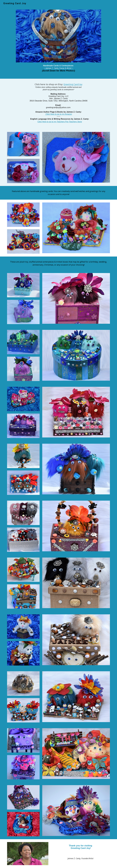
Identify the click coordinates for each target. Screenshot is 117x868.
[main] (58, 69)
